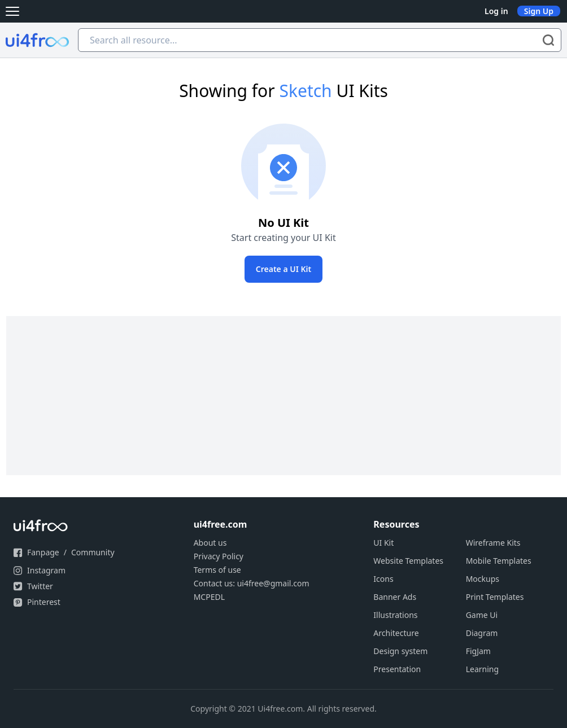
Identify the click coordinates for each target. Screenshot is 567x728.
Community (93, 552)
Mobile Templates (499, 561)
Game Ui (482, 615)
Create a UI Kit (283, 269)
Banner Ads (395, 597)
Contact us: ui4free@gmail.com (252, 583)
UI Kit (383, 543)
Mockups (483, 579)
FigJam (478, 651)
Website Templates (408, 561)
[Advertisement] (283, 396)
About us (210, 543)
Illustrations (395, 615)
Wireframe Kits (493, 543)
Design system (400, 651)
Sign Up (539, 11)
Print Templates (495, 597)
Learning (482, 669)
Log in (496, 11)
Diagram (482, 633)
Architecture (396, 633)
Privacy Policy (219, 556)
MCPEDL (209, 597)
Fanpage (43, 552)
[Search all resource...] (320, 40)
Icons (383, 579)
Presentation (397, 669)
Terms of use (217, 570)
